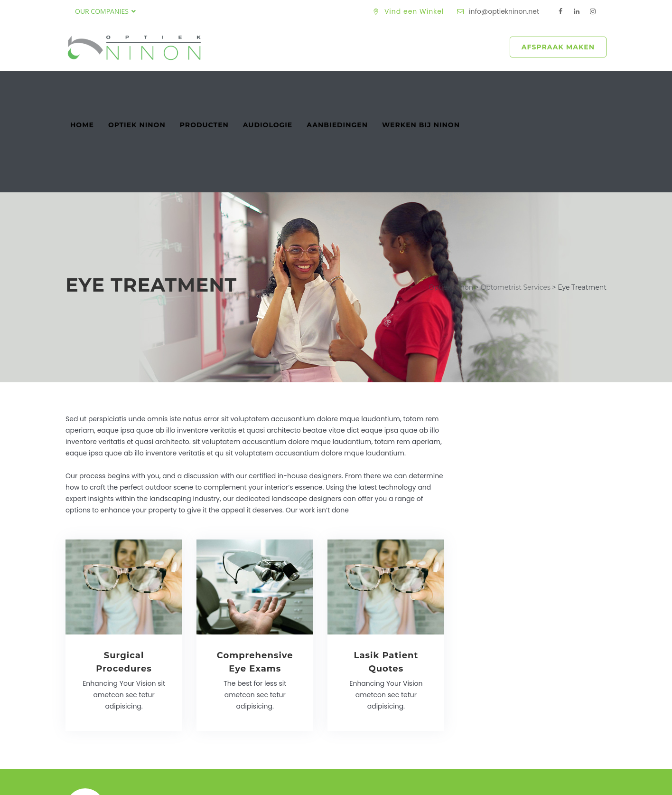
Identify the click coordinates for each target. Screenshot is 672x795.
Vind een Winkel (414, 11)
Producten (204, 85)
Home (82, 85)
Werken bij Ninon (421, 85)
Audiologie (268, 85)
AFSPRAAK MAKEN (558, 47)
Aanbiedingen (337, 85)
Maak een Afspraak (543, 715)
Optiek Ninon (137, 85)
